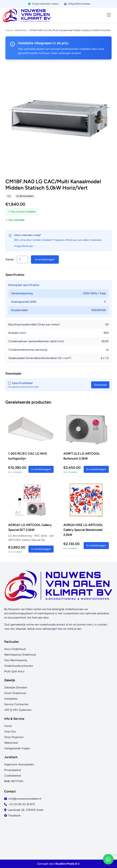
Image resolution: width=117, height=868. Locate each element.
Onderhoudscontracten (19, 666)
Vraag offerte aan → (25, 246)
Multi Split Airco (14, 671)
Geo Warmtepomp (16, 660)
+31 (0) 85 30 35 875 (22, 804)
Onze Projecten (14, 737)
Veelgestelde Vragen (17, 748)
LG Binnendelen (25, 196)
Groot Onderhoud (15, 693)
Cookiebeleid (12, 776)
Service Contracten (16, 704)
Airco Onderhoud (15, 649)
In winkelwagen (45, 259)
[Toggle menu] (109, 15)
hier (60, 629)
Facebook (14, 815)
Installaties (11, 699)
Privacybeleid (12, 770)
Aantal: (10, 259)
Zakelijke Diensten (16, 687)
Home (9, 30)
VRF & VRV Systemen (18, 710)
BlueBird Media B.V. (68, 864)
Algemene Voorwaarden (19, 764)
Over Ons (10, 732)
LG (9, 196)
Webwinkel (21, 30)
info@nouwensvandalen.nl (25, 799)
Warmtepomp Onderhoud (20, 655)
